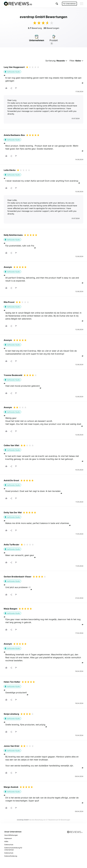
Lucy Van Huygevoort (14, 67)
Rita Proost (9, 302)
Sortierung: (56, 61)
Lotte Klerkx (10, 170)
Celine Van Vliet (11, 445)
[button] (57, 4)
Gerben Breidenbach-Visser (18, 577)
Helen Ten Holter (12, 682)
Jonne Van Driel (11, 746)
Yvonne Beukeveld (13, 375)
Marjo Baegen (11, 609)
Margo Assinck (11, 787)
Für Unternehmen (69, 4)
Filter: (76, 61)
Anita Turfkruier (12, 545)
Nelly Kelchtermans (13, 235)
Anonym (8, 267)
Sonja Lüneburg (11, 714)
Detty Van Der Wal (13, 512)
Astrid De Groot (11, 480)
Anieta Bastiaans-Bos (14, 135)
